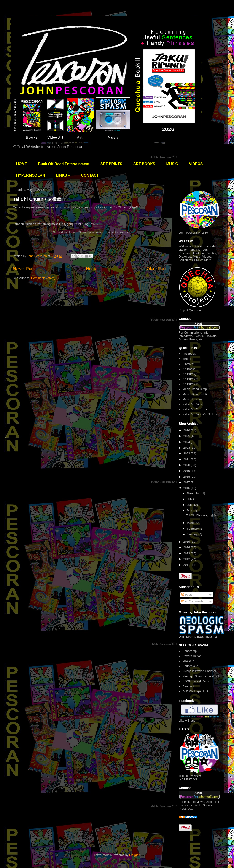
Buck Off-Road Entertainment (64, 164)
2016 (187, 488)
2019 (187, 471)
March (191, 523)
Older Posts (157, 269)
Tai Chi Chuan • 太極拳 (37, 199)
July (190, 499)
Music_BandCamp (195, 389)
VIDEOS (196, 164)
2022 (187, 453)
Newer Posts (25, 269)
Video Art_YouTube (195, 409)
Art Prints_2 (190, 379)
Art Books (189, 369)
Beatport (188, 686)
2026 (187, 430)
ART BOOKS (144, 164)
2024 (187, 442)
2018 (187, 477)
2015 (187, 542)
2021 (187, 459)
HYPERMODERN (31, 175)
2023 (187, 448)
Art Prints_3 (190, 384)
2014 (187, 547)
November (194, 493)
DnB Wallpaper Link (196, 691)
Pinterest (188, 364)
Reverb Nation (192, 656)
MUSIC (172, 164)
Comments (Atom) (43, 278)
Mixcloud (188, 661)
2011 (187, 565)
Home (92, 269)
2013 (187, 553)
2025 (187, 436)
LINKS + (63, 175)
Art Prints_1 (190, 374)
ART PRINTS (111, 164)
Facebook (189, 354)
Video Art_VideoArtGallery (200, 414)
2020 (187, 465)
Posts (187, 595)
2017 (187, 482)
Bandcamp (190, 651)
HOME (22, 164)
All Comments (192, 601)
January (193, 534)
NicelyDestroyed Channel (199, 671)
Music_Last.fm (192, 399)
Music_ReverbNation (196, 394)
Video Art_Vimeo (194, 404)
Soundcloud (190, 666)
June (191, 505)
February (193, 529)
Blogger (134, 855)
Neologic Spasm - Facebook (201, 676)
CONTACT (90, 175)
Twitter (187, 359)
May (190, 510)
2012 (187, 559)
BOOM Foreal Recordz (198, 681)
